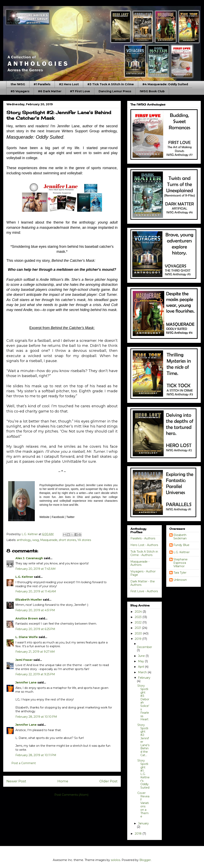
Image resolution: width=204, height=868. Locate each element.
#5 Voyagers (20, 91)
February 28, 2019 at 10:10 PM (36, 717)
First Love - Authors (144, 591)
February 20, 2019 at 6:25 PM (35, 629)
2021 (138, 628)
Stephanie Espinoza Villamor (180, 563)
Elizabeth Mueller (29, 600)
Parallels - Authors (143, 538)
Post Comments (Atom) (71, 795)
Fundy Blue (181, 545)
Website (44, 517)
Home (63, 781)
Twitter (70, 517)
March (143, 672)
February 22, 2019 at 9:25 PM (35, 674)
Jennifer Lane (26, 682)
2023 (139, 617)
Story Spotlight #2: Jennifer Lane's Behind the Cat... (143, 740)
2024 (139, 612)
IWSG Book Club (152, 91)
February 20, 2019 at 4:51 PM (35, 610)
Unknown (180, 580)
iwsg (36, 540)
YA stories (84, 540)
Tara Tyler (180, 573)
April (141, 667)
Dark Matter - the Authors (143, 583)
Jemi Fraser (24, 660)
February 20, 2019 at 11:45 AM (36, 591)
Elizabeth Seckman (180, 537)
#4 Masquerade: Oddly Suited (165, 84)
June (142, 656)
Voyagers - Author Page (143, 573)
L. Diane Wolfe (27, 637)
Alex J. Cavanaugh (29, 558)
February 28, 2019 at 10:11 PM (36, 755)
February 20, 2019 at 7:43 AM (35, 569)
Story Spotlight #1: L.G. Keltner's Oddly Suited (143, 774)
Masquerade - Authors (140, 563)
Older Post (108, 781)
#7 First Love (80, 91)
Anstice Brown (27, 618)
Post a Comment (24, 763)
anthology (24, 540)
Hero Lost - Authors (144, 545)
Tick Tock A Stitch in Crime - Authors (144, 553)
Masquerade (49, 540)
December (144, 647)
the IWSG (18, 84)
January (143, 823)
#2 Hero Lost (69, 84)
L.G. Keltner (24, 577)
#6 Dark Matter (50, 91)
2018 (139, 834)
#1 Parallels (42, 84)
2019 (138, 639)
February (144, 678)
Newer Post (16, 781)
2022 (139, 622)
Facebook (58, 517)
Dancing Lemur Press (115, 91)
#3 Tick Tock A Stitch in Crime (111, 84)
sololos (115, 860)
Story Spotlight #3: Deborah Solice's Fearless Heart (143, 702)
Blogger (145, 860)
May (141, 661)
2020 (139, 633)
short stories (67, 540)
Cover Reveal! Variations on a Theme (143, 805)
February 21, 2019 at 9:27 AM (35, 652)
